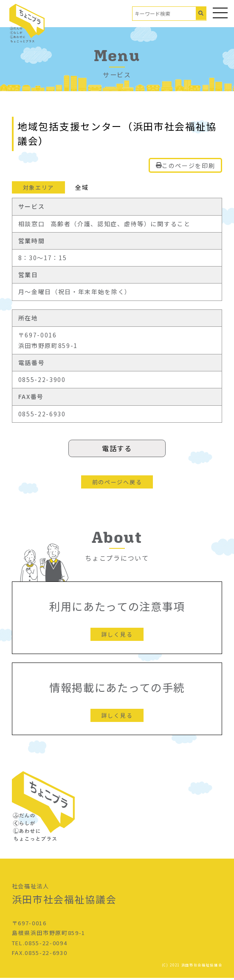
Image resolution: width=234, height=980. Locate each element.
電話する (117, 449)
